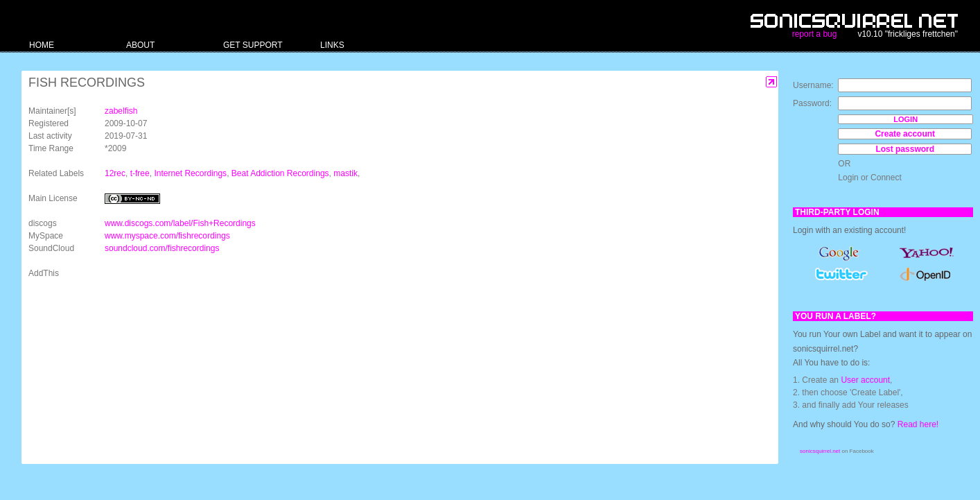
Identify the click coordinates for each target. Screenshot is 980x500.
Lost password (905, 149)
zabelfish (121, 111)
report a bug (815, 34)
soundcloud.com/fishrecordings (162, 248)
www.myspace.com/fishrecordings (167, 236)
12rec (115, 173)
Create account (905, 134)
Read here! (918, 424)
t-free (140, 173)
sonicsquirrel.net (820, 451)
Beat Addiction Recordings (280, 173)
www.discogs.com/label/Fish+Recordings (180, 223)
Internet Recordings (190, 173)
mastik (345, 173)
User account (865, 380)
